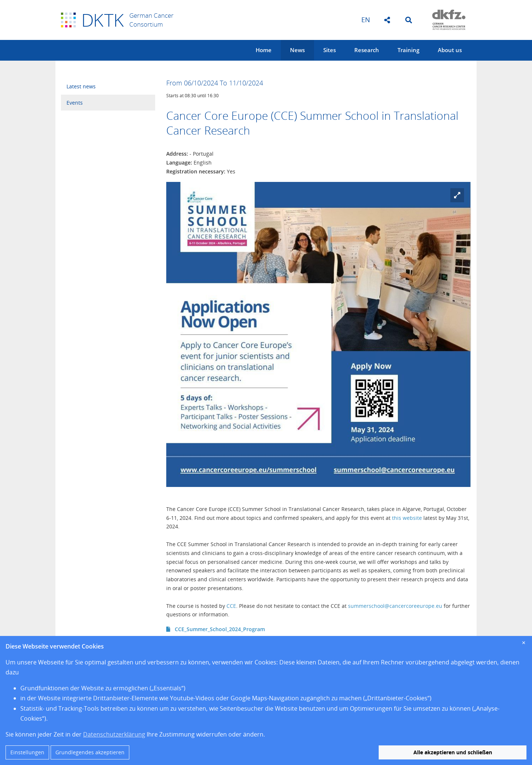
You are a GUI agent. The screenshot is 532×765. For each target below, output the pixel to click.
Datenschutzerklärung (114, 734)
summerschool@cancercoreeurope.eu (395, 606)
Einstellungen (27, 752)
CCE (231, 606)
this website (407, 518)
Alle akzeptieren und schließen (453, 752)
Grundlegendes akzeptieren (90, 752)
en (366, 20)
